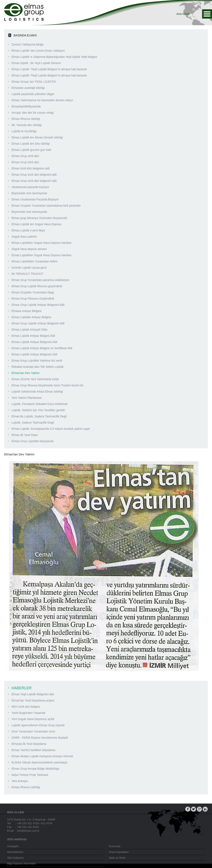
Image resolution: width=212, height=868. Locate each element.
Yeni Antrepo (20, 781)
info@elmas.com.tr (28, 831)
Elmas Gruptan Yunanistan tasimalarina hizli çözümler (46, 206)
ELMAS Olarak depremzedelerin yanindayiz (39, 762)
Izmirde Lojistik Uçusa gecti (29, 268)
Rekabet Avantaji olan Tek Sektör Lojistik (37, 367)
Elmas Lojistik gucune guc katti (31, 150)
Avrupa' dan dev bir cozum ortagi (33, 113)
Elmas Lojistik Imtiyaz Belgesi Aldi (33, 336)
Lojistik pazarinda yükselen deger (33, 94)
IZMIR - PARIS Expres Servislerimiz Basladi (40, 738)
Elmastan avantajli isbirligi (28, 88)
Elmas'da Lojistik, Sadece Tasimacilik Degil (39, 416)
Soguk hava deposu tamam (29, 249)
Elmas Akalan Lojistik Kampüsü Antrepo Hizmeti (42, 756)
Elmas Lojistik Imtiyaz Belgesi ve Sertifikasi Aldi (42, 348)
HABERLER (21, 688)
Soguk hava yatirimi (24, 237)
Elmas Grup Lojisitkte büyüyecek (32, 441)
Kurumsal (115, 846)
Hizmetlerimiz (15, 852)
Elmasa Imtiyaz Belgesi (26, 311)
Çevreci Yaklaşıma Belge (27, 44)
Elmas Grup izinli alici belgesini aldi (34, 175)
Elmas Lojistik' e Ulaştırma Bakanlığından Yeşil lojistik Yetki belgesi (54, 57)
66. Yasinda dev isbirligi (26, 125)
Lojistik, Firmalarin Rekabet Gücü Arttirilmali (39, 404)
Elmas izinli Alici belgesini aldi (30, 168)
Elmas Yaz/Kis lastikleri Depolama (33, 750)
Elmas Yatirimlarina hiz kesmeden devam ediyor (42, 100)
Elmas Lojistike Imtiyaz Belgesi (31, 317)
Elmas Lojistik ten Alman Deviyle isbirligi (37, 137)
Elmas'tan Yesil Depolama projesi (33, 700)
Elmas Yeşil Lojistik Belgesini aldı (33, 694)
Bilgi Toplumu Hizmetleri (21, 864)
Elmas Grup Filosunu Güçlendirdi (33, 299)
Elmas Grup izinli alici (25, 156)
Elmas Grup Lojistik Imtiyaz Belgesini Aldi (38, 305)
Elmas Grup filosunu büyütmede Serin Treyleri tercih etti (47, 385)
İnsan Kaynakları (119, 852)
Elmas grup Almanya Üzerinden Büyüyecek (39, 218)
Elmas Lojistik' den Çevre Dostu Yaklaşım (38, 51)
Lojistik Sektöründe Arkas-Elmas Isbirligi (37, 392)
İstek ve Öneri (117, 858)
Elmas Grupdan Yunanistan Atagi (33, 292)
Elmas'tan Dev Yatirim (25, 373)
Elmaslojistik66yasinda (26, 106)
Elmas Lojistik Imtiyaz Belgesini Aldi (34, 342)
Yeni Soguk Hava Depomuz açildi (33, 719)
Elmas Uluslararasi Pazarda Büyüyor (35, 199)
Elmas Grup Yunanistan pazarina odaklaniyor (40, 280)
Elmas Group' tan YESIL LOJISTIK (34, 82)
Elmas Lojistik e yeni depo (28, 230)
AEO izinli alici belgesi (26, 707)
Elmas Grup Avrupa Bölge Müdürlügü (35, 769)
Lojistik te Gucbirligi (24, 131)
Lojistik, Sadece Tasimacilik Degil (33, 423)
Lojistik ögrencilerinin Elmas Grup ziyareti (38, 725)
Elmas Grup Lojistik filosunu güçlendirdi (37, 286)
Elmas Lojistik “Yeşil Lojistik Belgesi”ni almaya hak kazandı (49, 69)
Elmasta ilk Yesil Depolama (29, 744)
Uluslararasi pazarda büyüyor (30, 187)
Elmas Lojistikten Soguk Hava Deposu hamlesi (41, 243)
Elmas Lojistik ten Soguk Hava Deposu (36, 224)
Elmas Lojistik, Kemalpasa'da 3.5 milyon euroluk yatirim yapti (51, 429)
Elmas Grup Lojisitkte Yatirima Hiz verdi (37, 361)
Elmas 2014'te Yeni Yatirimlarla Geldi (35, 379)
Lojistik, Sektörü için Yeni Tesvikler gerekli (38, 410)
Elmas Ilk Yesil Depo (25, 435)
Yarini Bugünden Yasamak (28, 713)
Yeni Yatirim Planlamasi (26, 398)
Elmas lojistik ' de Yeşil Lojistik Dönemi (36, 63)
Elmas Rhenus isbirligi (26, 119)
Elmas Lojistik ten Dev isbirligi (30, 144)
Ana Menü (207, 14)
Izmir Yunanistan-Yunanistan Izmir (33, 731)
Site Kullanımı (15, 858)
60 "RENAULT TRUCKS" (27, 274)
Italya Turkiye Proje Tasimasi (30, 775)
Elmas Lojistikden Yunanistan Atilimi (34, 261)
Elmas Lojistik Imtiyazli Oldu (29, 330)
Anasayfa (13, 846)
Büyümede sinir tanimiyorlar (29, 193)
